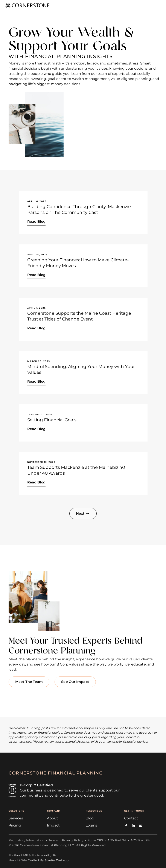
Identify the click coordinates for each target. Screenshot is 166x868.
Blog (90, 818)
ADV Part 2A (117, 840)
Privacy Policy (73, 840)
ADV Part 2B (140, 840)
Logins (91, 825)
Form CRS (95, 840)
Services (16, 818)
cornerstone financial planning (56, 773)
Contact (131, 818)
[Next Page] (83, 514)
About (53, 818)
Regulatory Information (26, 840)
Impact (53, 825)
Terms (53, 840)
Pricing (15, 825)
